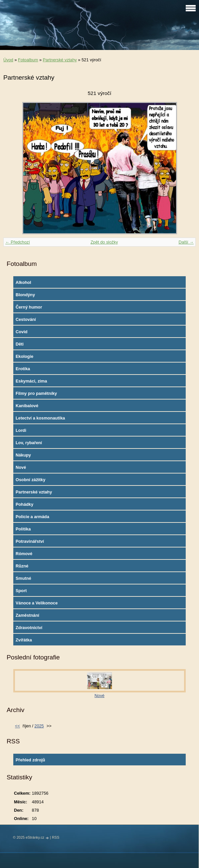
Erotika (23, 369)
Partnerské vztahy (60, 60)
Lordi (21, 430)
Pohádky (24, 504)
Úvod (8, 60)
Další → (186, 242)
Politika (23, 529)
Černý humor (29, 307)
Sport (21, 591)
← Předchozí (18, 242)
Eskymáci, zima (31, 381)
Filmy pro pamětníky (36, 393)
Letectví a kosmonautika (40, 418)
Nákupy (23, 455)
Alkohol (23, 282)
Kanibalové (27, 406)
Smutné (23, 578)
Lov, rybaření (29, 443)
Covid (22, 332)
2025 (39, 726)
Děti (20, 344)
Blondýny (25, 295)
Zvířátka (24, 640)
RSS (55, 837)
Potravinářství (30, 541)
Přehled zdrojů (30, 760)
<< (17, 726)
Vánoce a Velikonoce (37, 603)
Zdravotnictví (29, 628)
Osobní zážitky (31, 480)
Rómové (24, 554)
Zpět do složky (104, 242)
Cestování (26, 319)
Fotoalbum (28, 60)
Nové (21, 467)
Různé (22, 566)
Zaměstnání (27, 615)
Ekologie (24, 356)
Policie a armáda (32, 517)
